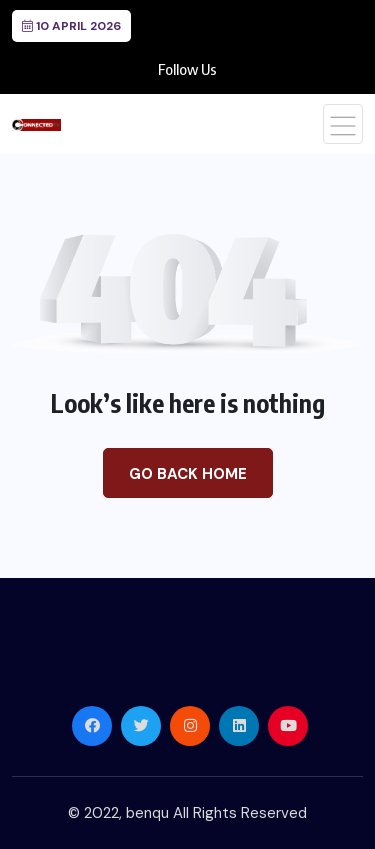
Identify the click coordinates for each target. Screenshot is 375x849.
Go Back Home (188, 474)
